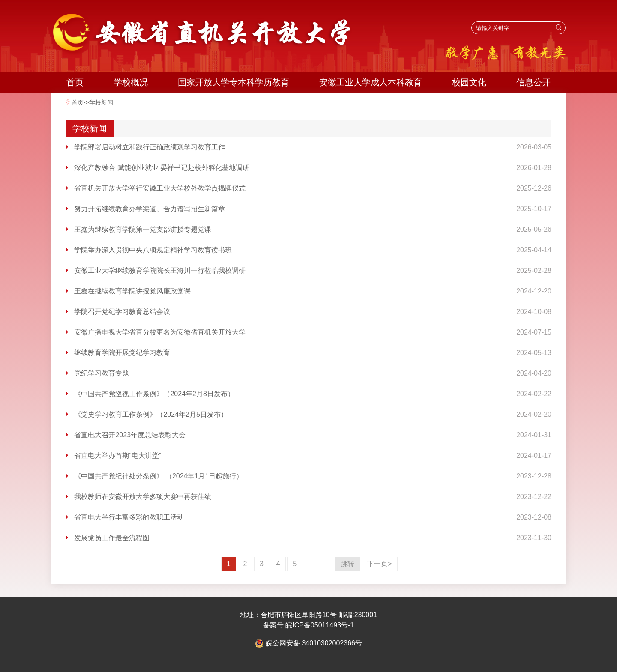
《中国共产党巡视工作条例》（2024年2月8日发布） (154, 394)
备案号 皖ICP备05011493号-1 (309, 625)
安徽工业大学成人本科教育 (371, 82)
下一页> (379, 564)
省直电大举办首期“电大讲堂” (118, 455)
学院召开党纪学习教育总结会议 (122, 312)
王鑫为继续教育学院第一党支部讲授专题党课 (143, 229)
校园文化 (469, 82)
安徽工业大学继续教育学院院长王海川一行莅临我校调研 (160, 270)
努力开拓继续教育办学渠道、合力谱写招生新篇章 (150, 209)
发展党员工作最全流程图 (112, 538)
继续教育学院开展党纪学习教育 (122, 353)
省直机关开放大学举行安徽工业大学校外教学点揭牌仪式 (160, 188)
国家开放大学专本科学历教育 (234, 82)
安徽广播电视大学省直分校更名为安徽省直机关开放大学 (160, 332)
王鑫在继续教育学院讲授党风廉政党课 (132, 291)
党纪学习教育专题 (102, 373)
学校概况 (131, 82)
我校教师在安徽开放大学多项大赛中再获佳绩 (143, 497)
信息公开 (533, 82)
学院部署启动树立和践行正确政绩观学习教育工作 (150, 147)
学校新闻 (101, 102)
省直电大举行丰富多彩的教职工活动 (129, 517)
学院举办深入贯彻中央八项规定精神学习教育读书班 (153, 250)
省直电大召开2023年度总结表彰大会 (130, 435)
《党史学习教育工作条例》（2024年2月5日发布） (151, 414)
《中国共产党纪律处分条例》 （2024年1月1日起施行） (159, 476)
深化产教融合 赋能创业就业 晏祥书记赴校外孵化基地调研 (162, 168)
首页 (75, 82)
